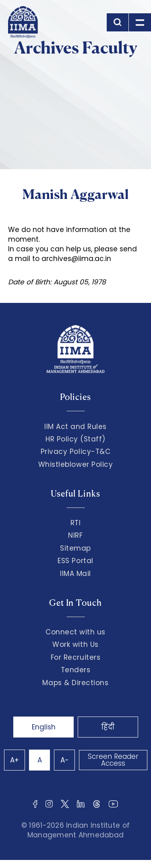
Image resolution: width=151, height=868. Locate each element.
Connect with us (75, 632)
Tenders (76, 670)
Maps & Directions (75, 683)
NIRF (75, 535)
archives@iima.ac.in (76, 259)
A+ (14, 760)
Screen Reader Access (113, 760)
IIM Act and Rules (75, 427)
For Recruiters (75, 657)
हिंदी (108, 727)
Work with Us (75, 644)
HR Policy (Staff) (75, 439)
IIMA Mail (75, 574)
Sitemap (75, 548)
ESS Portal (75, 561)
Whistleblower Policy (76, 464)
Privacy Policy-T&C (76, 452)
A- (65, 760)
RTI (76, 523)
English (44, 727)
